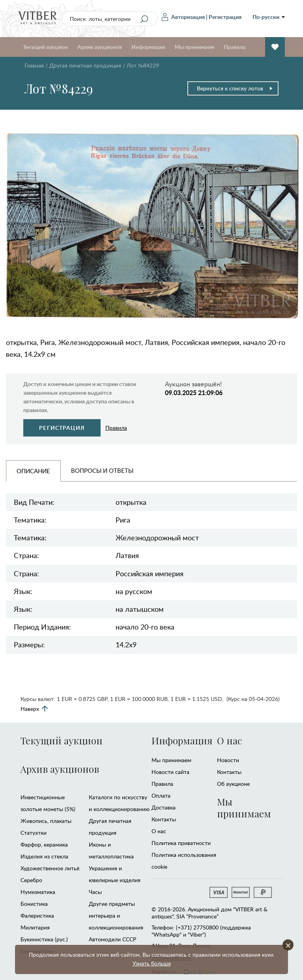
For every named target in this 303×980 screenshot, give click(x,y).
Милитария (35, 927)
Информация (148, 47)
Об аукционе (233, 784)
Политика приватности (181, 843)
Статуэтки (34, 833)
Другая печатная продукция (85, 65)
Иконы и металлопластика (111, 850)
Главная (34, 65)
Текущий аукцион (45, 47)
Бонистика (34, 904)
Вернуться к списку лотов (235, 88)
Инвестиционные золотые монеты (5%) (48, 803)
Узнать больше (152, 963)
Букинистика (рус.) (44, 939)
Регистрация (225, 17)
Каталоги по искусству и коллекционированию (119, 803)
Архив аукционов (100, 47)
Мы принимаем (195, 47)
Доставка (164, 807)
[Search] (144, 19)
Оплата (161, 795)
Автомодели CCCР (112, 939)
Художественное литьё (50, 868)
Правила (235, 47)
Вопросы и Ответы (102, 470)
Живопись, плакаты (46, 821)
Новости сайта (170, 772)
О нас (159, 831)
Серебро (31, 880)
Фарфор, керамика (44, 844)
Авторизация (183, 17)
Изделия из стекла (44, 856)
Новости (228, 760)
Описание (33, 471)
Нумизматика (38, 892)
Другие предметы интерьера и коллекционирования (116, 915)
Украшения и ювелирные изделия (115, 874)
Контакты (164, 819)
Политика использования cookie (184, 861)
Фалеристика (37, 915)
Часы (95, 892)
